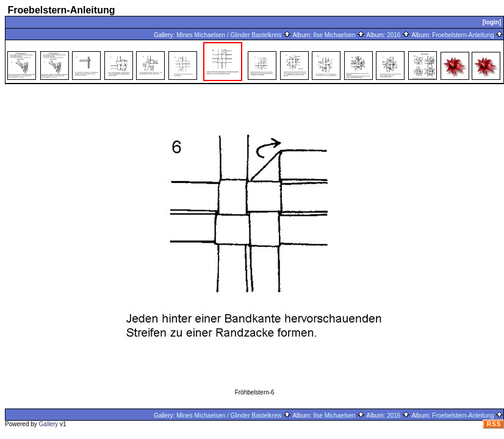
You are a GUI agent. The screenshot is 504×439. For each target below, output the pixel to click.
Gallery (49, 424)
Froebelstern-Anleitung (468, 35)
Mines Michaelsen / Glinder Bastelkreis (234, 35)
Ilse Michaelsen (339, 35)
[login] (492, 22)
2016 (398, 35)
